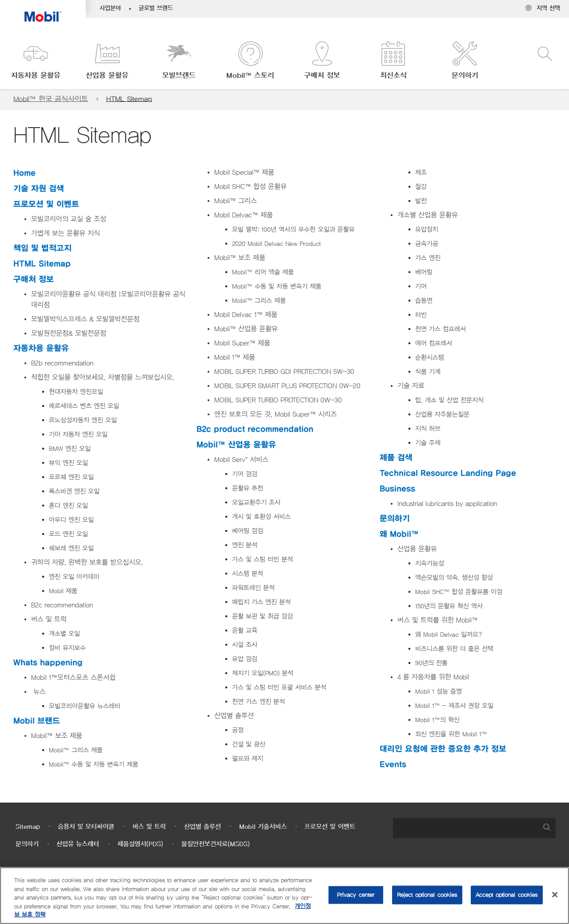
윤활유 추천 (248, 488)
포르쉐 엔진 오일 (71, 477)
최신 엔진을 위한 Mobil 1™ (451, 734)
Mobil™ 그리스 (236, 201)
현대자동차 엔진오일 (76, 392)
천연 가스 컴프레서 (441, 329)
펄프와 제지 (248, 759)
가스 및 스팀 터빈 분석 (262, 560)
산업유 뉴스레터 (78, 844)
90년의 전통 (431, 663)
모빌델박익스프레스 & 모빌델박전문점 (85, 319)
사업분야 (110, 8)
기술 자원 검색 (39, 189)
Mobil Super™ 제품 (242, 343)
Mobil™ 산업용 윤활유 (246, 329)
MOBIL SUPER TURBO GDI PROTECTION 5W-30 (284, 372)
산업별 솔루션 (234, 716)
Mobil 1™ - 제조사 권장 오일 (454, 706)
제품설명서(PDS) (140, 844)
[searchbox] (465, 828)
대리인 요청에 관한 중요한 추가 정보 (443, 749)
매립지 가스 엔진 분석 (261, 602)
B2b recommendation (62, 363)
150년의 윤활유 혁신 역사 (449, 606)
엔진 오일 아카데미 (74, 577)
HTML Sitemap (129, 99)
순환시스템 (430, 358)
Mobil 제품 (63, 591)
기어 (421, 287)
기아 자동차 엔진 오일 (78, 435)
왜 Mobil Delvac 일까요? (449, 635)
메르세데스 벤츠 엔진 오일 (84, 406)
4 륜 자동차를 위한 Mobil (433, 677)
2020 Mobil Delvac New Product (276, 244)
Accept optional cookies (507, 895)
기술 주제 (428, 443)
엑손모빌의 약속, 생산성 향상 (454, 578)
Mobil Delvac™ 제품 (244, 215)
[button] (36, 61)
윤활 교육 (245, 631)
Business (397, 489)
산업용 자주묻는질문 (442, 415)
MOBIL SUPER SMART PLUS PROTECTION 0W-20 (287, 386)
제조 (421, 173)
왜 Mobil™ (399, 534)
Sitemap (28, 827)
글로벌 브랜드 (156, 8)
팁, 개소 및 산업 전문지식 (449, 400)
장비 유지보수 (67, 648)
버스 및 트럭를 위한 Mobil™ (438, 620)
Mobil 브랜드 (37, 721)
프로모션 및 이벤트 (46, 204)
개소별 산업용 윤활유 (428, 215)
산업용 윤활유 (417, 549)
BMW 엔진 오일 (70, 449)
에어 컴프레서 (434, 343)
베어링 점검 (248, 531)
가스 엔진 (428, 258)
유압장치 (427, 230)
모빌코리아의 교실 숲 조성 (69, 219)
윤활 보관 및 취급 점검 (262, 617)
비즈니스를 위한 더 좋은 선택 (454, 649)
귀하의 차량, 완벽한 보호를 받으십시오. (87, 562)
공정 (238, 730)
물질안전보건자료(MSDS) (216, 844)
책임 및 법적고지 (42, 248)
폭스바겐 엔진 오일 (74, 492)
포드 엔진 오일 (68, 534)
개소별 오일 (64, 634)
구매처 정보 (34, 279)
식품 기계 (428, 372)
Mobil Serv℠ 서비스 (241, 460)
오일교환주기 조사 (256, 503)
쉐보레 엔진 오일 (71, 548)
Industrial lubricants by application (447, 504)
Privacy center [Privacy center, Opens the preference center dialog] (356, 895)
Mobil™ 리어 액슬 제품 (263, 272)
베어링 (424, 272)
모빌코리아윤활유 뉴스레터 (85, 706)
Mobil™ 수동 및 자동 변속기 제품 (94, 765)
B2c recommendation (62, 605)
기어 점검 (245, 474)
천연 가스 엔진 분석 (260, 702)
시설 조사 (245, 645)
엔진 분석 (245, 545)
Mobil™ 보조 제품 (57, 736)
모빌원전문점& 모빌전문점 (69, 333)
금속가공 (427, 244)
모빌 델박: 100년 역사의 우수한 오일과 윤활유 (293, 230)
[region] (284, 896)
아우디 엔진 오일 (71, 520)
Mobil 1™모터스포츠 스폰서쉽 (73, 678)
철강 (421, 187)
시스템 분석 (248, 574)
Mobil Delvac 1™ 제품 (246, 315)
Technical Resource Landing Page (448, 473)
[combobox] (474, 828)
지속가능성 (430, 564)
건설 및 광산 (249, 745)
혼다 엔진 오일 (68, 506)
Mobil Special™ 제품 (244, 173)
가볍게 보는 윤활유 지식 (66, 233)
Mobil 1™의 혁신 (437, 720)
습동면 (424, 301)
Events (393, 765)
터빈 (421, 315)
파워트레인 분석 (253, 588)
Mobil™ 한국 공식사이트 (51, 99)
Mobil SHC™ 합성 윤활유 (250, 187)
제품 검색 (396, 458)
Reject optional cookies (427, 895)
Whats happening (48, 663)
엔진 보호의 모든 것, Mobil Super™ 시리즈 (276, 414)
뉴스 (38, 692)
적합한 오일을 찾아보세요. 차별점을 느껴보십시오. (103, 378)
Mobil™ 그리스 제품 (76, 750)
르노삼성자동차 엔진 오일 (83, 420)
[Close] (555, 895)
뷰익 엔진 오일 (68, 463)
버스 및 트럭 (49, 619)
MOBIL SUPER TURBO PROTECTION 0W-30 (278, 400)
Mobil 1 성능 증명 (439, 692)
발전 (421, 201)
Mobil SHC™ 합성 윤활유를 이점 (459, 592)
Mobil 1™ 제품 (235, 358)
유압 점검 (245, 659)
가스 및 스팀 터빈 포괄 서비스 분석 (279, 688)
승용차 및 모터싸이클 (86, 827)
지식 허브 (428, 429)
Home (24, 173)
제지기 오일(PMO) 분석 (263, 673)
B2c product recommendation (255, 429)
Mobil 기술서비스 (263, 827)
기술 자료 (411, 386)
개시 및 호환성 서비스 (261, 517)
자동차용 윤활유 (41, 348)
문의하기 (395, 519)
